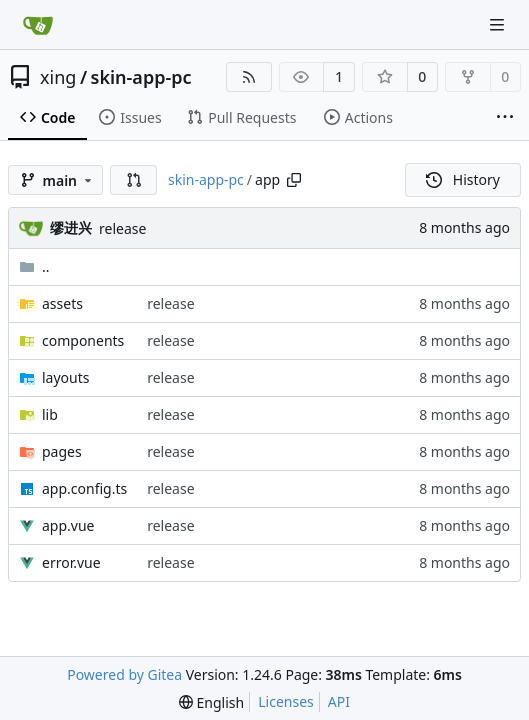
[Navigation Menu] (499, 24)
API (339, 701)
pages (62, 451)
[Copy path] (294, 180)
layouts (66, 377)
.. (34, 266)
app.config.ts (84, 488)
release (122, 228)
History (463, 179)
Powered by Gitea (124, 674)
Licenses (286, 701)
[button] (134, 180)
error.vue (71, 562)
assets (62, 303)
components (83, 340)
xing (58, 77)
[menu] (211, 702)
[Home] (38, 25)
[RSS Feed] (249, 77)
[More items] (505, 118)
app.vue (68, 525)
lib (50, 414)
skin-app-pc (141, 77)
